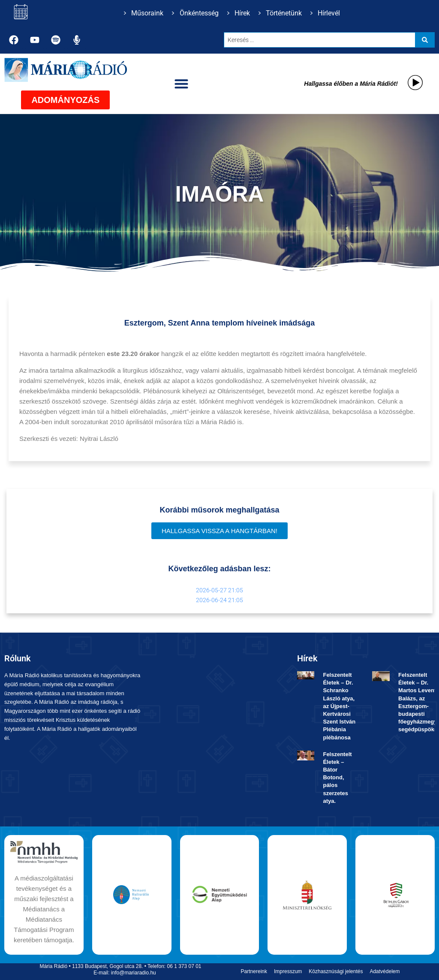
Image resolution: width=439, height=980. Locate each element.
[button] (182, 84)
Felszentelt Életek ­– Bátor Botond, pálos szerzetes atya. (337, 778)
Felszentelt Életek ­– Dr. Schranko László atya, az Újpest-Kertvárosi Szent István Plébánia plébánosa (339, 706)
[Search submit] (425, 40)
